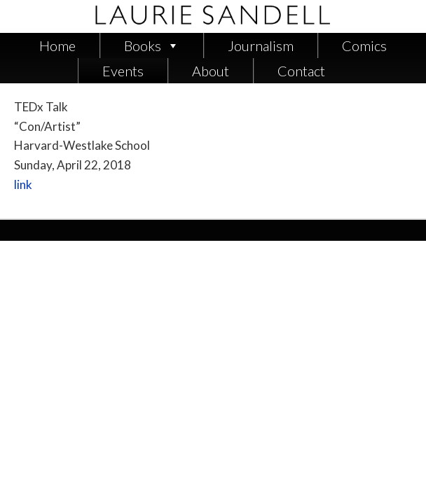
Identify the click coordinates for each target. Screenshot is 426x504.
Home (57, 45)
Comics (364, 45)
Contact (301, 71)
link (23, 184)
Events (123, 71)
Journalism (261, 45)
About (211, 71)
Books (143, 45)
